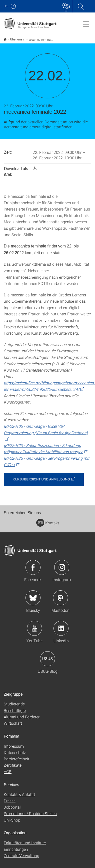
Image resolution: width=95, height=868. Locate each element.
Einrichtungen (16, 849)
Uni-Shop (12, 820)
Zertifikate (13, 765)
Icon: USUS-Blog (47, 659)
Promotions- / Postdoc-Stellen (30, 813)
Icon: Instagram (62, 567)
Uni (6, 6)
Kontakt (48, 523)
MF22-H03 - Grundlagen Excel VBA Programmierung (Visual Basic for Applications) (46, 429)
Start (5, 39)
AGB (8, 771)
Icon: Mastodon (60, 598)
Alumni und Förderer (22, 717)
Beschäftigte (15, 710)
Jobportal (12, 807)
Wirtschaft (13, 723)
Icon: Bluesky (33, 598)
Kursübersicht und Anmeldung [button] (41, 479)
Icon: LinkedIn (61, 628)
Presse (10, 801)
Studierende (14, 704)
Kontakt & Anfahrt (19, 794)
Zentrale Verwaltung (21, 855)
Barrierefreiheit (16, 759)
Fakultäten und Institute (25, 843)
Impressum (14, 746)
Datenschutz (15, 752)
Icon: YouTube (34, 628)
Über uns (16, 39)
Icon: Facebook (33, 567)
